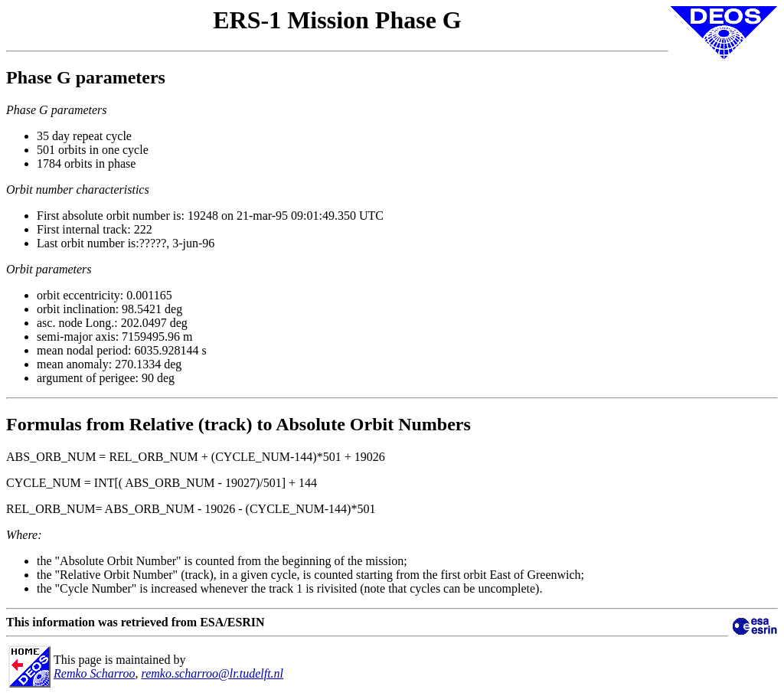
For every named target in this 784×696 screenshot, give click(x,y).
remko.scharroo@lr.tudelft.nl (213, 673)
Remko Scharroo (95, 673)
